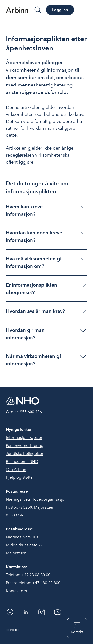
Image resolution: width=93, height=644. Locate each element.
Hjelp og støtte (19, 477)
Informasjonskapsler (24, 438)
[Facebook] (10, 612)
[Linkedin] (26, 612)
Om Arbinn (16, 469)
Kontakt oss (16, 591)
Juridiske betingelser (25, 453)
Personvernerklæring (25, 446)
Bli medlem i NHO (22, 461)
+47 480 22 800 (46, 583)
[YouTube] (58, 612)
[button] (46, 210)
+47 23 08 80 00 (36, 575)
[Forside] (17, 10)
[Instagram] (42, 612)
